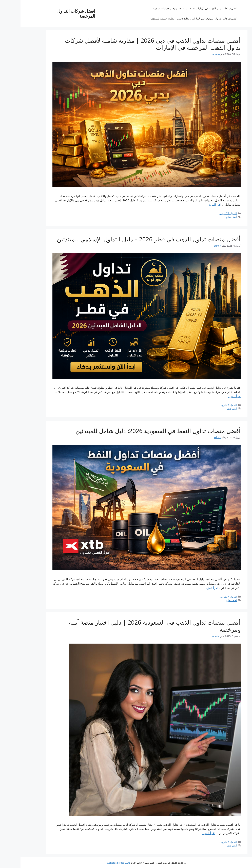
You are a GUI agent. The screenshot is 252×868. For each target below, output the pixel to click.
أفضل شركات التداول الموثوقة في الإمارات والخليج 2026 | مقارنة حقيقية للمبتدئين (173, 18)
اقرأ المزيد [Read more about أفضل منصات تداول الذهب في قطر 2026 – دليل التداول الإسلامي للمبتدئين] (214, 396)
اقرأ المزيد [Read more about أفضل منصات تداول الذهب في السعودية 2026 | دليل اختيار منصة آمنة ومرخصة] (188, 833)
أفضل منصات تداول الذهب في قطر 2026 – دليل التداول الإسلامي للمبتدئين (128, 239)
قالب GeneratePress (98, 863)
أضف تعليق (211, 217)
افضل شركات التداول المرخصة (56, 13)
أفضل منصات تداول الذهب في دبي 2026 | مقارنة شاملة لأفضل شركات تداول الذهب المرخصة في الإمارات (132, 44)
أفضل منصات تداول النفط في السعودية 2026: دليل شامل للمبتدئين (138, 431)
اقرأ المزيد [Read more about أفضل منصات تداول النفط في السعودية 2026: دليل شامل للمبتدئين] (191, 588)
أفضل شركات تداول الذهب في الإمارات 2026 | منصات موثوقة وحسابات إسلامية (174, 8)
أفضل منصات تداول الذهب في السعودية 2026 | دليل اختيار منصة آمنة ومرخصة (134, 626)
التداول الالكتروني (208, 213)
